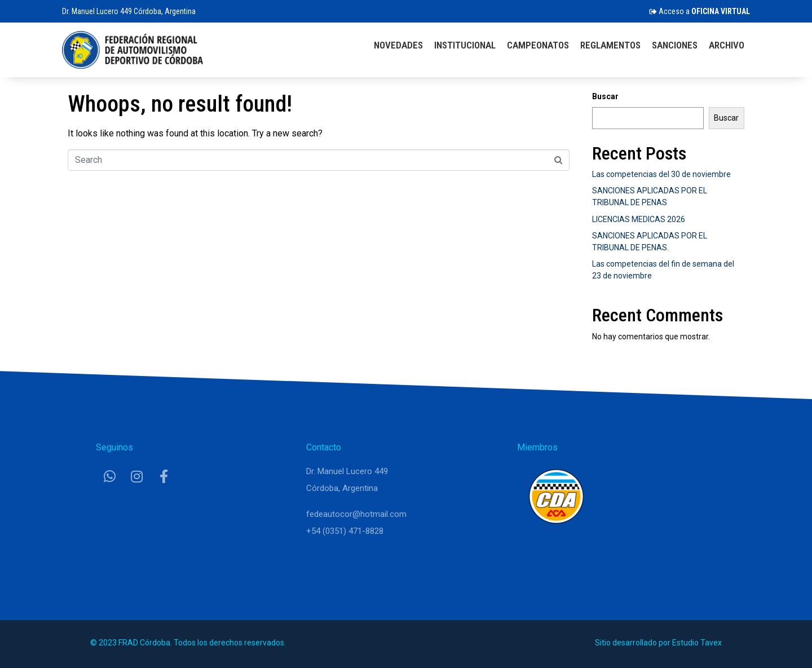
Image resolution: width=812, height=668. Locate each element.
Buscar (605, 96)
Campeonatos (538, 45)
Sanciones (675, 45)
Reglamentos (610, 45)
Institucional (465, 45)
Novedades (398, 45)
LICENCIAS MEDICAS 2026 (639, 219)
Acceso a (700, 11)
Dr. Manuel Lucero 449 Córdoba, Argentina (129, 11)
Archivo (727, 45)
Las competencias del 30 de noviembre (661, 174)
